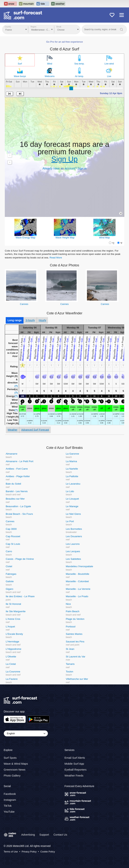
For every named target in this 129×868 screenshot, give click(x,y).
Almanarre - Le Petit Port (20, 461)
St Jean (70, 649)
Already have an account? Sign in (64, 168)
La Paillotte (72, 476)
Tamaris (70, 664)
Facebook (10, 794)
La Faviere (12, 679)
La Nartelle (72, 469)
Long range (15, 320)
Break (59, 27)
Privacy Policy (29, 852)
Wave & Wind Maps (16, 764)
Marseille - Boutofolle (78, 574)
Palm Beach (73, 611)
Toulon (70, 672)
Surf (20, 64)
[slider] (71, 88)
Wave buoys (20, 76)
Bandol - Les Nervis (17, 491)
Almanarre (12, 454)
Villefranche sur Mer (77, 679)
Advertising (28, 835)
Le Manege (72, 506)
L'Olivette (11, 657)
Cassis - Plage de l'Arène (20, 559)
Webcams (50, 76)
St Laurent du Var (76, 657)
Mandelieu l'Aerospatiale (80, 566)
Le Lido (70, 491)
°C (113, 243)
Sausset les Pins (75, 642)
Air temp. (79, 76)
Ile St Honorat (13, 604)
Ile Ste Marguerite (16, 611)
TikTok (8, 806)
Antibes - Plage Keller (18, 476)
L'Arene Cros (13, 619)
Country (8, 27)
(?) (16, 386)
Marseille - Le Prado (77, 596)
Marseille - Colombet (77, 581)
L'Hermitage (12, 642)
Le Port (70, 521)
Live (109, 76)
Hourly (42, 320)
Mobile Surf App (74, 764)
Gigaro (10, 589)
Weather (13, 430)
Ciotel (9, 566)
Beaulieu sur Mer (15, 499)
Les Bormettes (74, 529)
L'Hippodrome (13, 649)
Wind (50, 64)
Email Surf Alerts (75, 758)
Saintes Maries (74, 634)
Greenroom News (15, 770)
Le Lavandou (73, 484)
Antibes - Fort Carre (17, 469)
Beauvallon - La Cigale (18, 506)
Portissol (71, 627)
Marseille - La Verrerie (78, 589)
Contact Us (60, 835)
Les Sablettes (73, 559)
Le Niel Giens (73, 514)
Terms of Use (11, 852)
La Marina (71, 461)
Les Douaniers (74, 536)
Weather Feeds (74, 775)
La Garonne (73, 454)
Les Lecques (73, 551)
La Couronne (13, 672)
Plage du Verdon (75, 619)
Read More (56, 258)
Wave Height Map (65, 238)
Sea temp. (79, 64)
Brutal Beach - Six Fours (19, 514)
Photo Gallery (12, 775)
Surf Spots (10, 758)
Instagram (10, 800)
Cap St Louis (13, 544)
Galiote (10, 581)
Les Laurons (73, 544)
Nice (68, 604)
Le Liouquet (72, 499)
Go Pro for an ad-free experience (64, 42)
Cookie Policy (48, 852)
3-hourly (30, 320)
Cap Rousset (13, 536)
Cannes (24, 304)
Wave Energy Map (25, 238)
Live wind (109, 64)
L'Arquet (10, 627)
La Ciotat (11, 664)
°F (121, 243)
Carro (9, 551)
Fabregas (11, 574)
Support (44, 835)
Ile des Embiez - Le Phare (20, 596)
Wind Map (105, 238)
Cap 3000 (11, 529)
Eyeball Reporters (76, 770)
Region (33, 27)
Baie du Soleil (13, 484)
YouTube (9, 812)
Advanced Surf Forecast (35, 430)
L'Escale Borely (14, 634)
